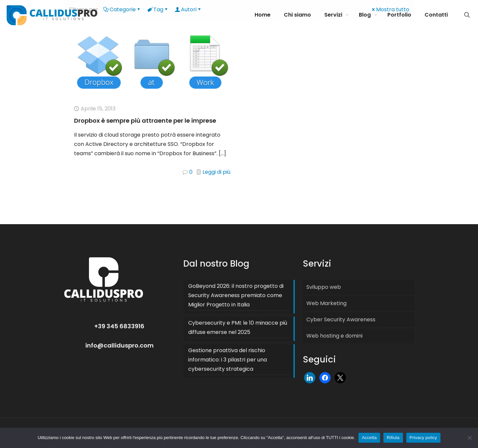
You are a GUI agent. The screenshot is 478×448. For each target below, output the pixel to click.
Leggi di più (216, 172)
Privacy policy (423, 438)
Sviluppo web (324, 287)
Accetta (369, 438)
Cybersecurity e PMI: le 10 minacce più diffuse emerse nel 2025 (238, 327)
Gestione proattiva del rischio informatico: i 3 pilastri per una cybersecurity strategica (228, 360)
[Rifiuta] (470, 438)
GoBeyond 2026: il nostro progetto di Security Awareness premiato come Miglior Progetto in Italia (236, 295)
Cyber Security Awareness (341, 320)
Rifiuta (393, 438)
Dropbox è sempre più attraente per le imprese (145, 121)
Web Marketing (326, 303)
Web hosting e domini (334, 336)
